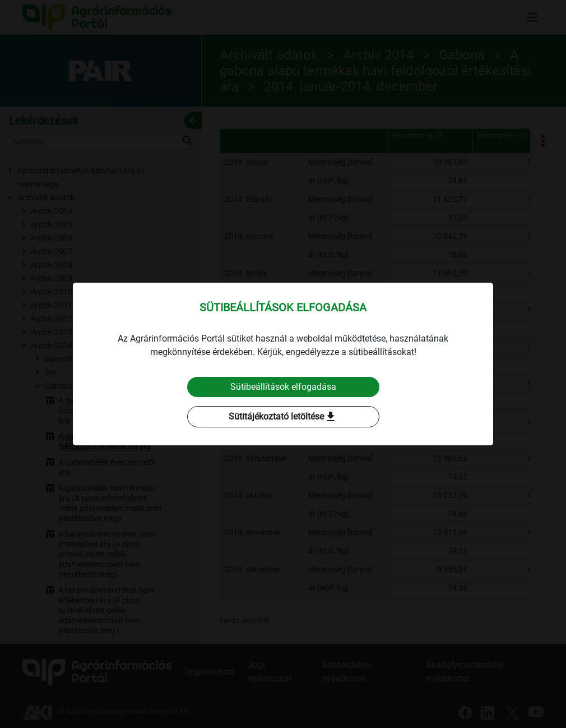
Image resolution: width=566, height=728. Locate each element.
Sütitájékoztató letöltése (283, 417)
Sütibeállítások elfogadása (283, 387)
